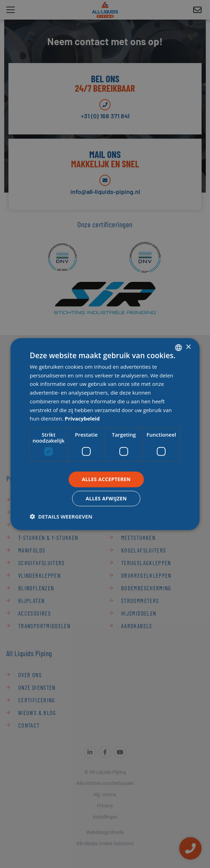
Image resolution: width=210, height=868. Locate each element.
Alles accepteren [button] (106, 479)
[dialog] (105, 434)
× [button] (188, 347)
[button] (61, 516)
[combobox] (178, 347)
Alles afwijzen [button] (106, 498)
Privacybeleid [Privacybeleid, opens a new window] (82, 418)
